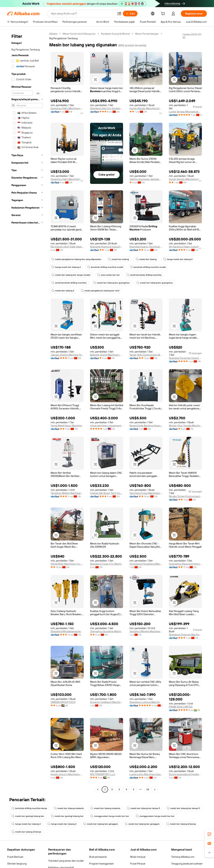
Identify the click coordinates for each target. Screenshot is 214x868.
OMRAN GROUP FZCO (63, 702)
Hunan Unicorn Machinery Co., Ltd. (67, 774)
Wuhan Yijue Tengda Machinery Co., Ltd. (185, 426)
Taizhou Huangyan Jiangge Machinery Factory (146, 179)
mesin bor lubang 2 (63, 291)
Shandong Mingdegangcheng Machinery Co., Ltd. (67, 631)
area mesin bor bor (109, 275)
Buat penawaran (98, 857)
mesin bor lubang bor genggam (101, 824)
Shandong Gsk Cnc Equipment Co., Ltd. (107, 108)
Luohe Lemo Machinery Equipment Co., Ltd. (146, 774)
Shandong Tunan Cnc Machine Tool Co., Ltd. (107, 564)
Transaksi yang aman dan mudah (66, 861)
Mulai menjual (138, 857)
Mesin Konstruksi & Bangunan (79, 34)
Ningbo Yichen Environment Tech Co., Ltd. (185, 496)
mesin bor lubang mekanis (69, 808)
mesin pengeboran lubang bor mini (100, 291)
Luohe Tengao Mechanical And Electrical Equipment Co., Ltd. (185, 112)
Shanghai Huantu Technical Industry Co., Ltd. (146, 247)
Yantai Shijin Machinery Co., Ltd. (67, 564)
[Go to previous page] (98, 789)
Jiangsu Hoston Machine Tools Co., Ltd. (67, 355)
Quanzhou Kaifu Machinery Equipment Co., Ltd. (67, 108)
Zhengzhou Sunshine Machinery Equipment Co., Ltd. (107, 631)
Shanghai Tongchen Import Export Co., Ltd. (185, 358)
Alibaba (53, 34)
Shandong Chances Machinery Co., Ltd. (185, 635)
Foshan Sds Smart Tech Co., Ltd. (107, 493)
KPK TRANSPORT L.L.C (103, 774)
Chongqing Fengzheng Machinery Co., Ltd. (146, 564)
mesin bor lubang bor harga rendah (71, 275)
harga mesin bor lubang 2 (26, 824)
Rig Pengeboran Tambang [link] (63, 38)
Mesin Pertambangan (147, 34)
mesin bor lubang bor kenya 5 (143, 808)
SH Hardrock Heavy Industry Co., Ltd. (185, 247)
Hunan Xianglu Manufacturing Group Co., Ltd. (146, 108)
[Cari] (130, 14)
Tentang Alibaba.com (183, 857)
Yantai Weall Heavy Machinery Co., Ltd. (67, 426)
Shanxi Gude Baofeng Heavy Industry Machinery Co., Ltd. (146, 426)
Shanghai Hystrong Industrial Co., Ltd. (107, 247)
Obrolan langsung (17, 864)
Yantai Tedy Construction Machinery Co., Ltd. (146, 355)
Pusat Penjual (138, 864)
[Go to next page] (155, 789)
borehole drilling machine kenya (29, 808)
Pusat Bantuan (15, 857)
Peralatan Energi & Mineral (115, 34)
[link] (209, 834)
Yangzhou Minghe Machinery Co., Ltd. (146, 631)
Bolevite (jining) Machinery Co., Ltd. (107, 355)
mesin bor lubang (119, 259)
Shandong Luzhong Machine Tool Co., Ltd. (146, 702)
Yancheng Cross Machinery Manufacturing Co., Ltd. (146, 493)
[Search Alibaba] (83, 14)
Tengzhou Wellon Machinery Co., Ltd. (67, 493)
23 (148, 789)
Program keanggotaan (101, 864)
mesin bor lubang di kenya (181, 824)
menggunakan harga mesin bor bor (110, 816)
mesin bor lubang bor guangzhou (111, 283)
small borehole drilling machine (144, 275)
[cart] (164, 14)
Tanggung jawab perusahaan (187, 864)
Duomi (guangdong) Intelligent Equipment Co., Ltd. (185, 774)
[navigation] (27, 412)
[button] (119, 14)
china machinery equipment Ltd (107, 426)
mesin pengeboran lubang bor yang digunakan (76, 259)
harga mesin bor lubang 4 (178, 259)
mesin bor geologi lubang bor (28, 816)
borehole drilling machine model (105, 267)
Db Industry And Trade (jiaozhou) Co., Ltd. (67, 247)
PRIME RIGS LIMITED (181, 707)
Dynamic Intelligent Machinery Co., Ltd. (107, 702)
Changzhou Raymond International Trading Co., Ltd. (185, 564)
